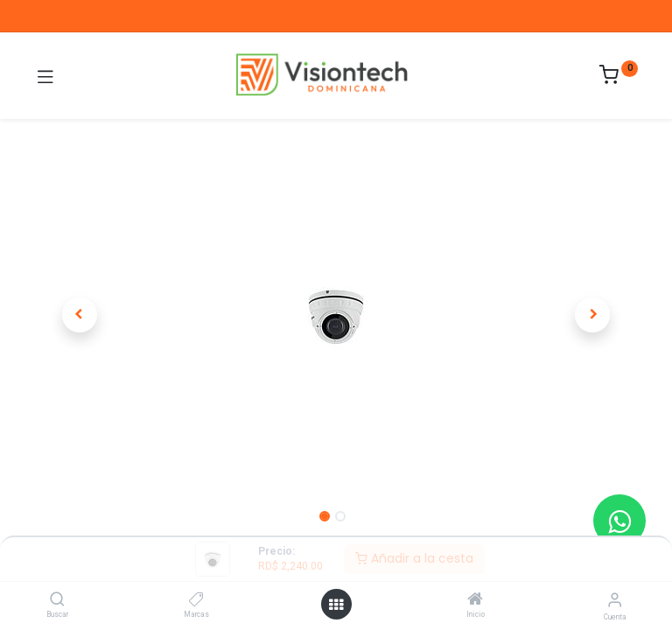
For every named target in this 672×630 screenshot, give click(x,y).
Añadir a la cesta (414, 558)
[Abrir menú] (336, 605)
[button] (80, 315)
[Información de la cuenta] (615, 600)
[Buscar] (57, 600)
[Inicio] (475, 600)
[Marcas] (196, 600)
